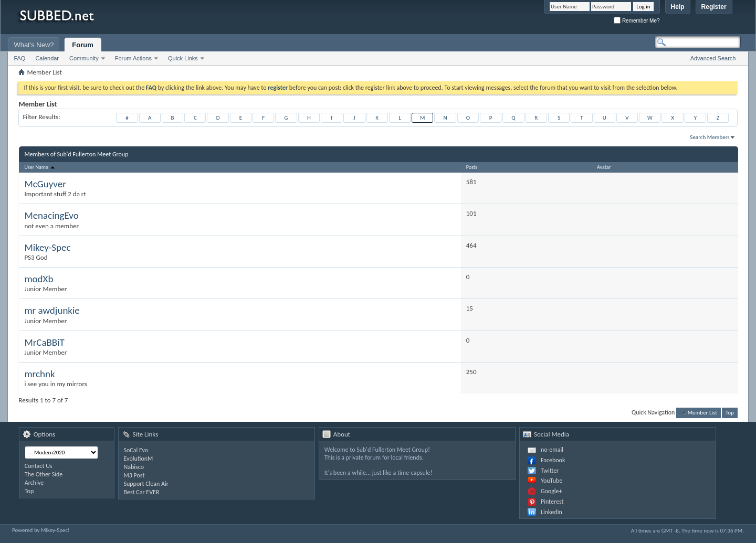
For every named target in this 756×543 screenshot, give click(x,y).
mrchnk (39, 374)
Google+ (552, 491)
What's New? (34, 45)
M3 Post (134, 475)
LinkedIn (552, 512)
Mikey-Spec (47, 247)
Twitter (550, 471)
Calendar (47, 58)
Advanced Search (713, 58)
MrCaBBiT (44, 342)
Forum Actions (133, 58)
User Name (40, 167)
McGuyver (45, 184)
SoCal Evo (136, 450)
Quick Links (183, 58)
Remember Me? (637, 21)
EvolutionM (139, 459)
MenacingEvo (51, 215)
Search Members (710, 137)
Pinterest (552, 502)
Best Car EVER (142, 492)
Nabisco (134, 467)
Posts (472, 167)
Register (714, 7)
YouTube (552, 481)
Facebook (553, 460)
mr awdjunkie (52, 310)
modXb (39, 279)
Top (730, 413)
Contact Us (39, 466)
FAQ (19, 58)
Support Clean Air (146, 484)
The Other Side (44, 474)
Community (84, 58)
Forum (82, 45)
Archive (34, 483)
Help (678, 7)
